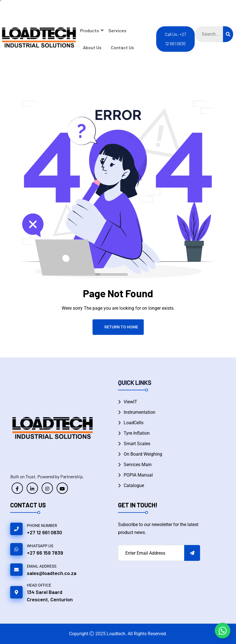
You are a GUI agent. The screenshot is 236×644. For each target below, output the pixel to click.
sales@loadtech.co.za (52, 573)
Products (90, 30)
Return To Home (118, 327)
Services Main (138, 465)
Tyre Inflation (137, 433)
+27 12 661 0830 (44, 532)
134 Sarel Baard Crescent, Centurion (50, 596)
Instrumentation (140, 412)
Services (117, 30)
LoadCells (134, 423)
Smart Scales (137, 444)
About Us (92, 47)
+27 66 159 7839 (45, 553)
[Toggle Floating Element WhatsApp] (223, 631)
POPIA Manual (138, 475)
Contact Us (122, 47)
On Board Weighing (143, 454)
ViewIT (130, 402)
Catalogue (134, 485)
